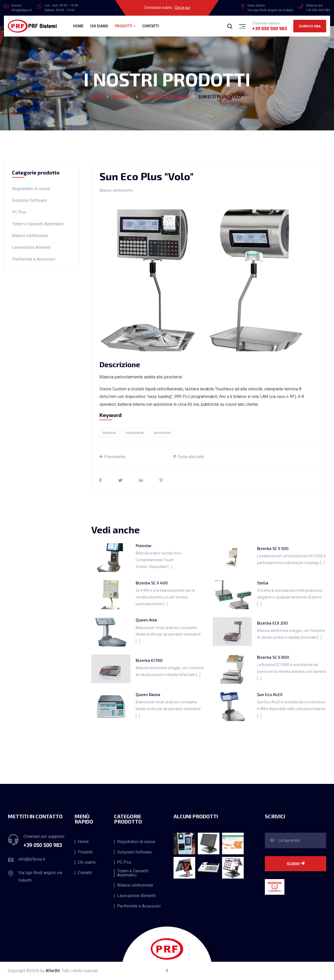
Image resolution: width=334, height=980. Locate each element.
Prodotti (122, 97)
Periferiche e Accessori (34, 259)
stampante (135, 433)
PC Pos (19, 212)
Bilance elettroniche (165, 97)
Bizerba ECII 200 (272, 623)
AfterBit (53, 971)
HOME (97, 97)
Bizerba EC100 (149, 660)
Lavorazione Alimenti (31, 247)
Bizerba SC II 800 (273, 657)
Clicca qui (182, 8)
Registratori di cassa (31, 189)
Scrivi (296, 864)
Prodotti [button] (124, 26)
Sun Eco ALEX (270, 694)
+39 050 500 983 (269, 29)
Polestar (144, 545)
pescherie (162, 433)
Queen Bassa (148, 694)
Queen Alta (146, 620)
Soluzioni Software (29, 200)
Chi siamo (99, 26)
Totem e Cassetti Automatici (38, 224)
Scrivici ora (310, 26)
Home (78, 26)
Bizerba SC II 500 (273, 548)
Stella (263, 583)
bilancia (109, 433)
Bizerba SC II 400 (152, 583)
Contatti (151, 26)
